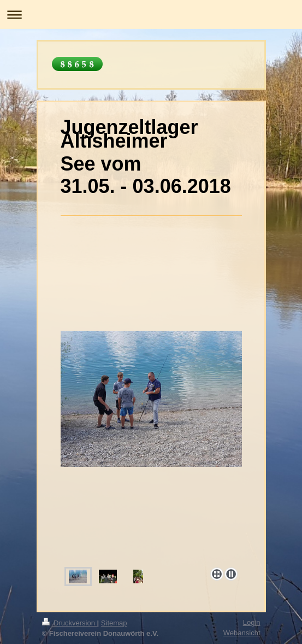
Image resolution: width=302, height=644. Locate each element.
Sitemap (114, 623)
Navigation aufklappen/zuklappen (151, 14)
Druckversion (70, 623)
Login (252, 622)
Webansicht (242, 633)
